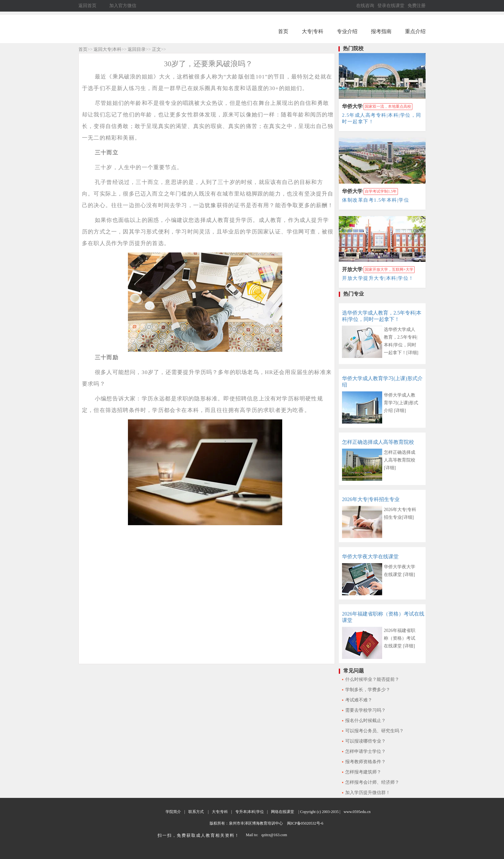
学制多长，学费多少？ (368, 690)
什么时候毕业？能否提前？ (372, 679)
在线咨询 (365, 6)
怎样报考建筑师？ (363, 772)
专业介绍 (347, 31)
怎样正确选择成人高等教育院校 (378, 442)
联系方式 (196, 812)
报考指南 (381, 31)
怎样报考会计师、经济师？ (372, 782)
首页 (283, 31)
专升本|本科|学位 (250, 812)
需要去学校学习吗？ (365, 710)
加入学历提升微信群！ (368, 793)
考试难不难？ (359, 700)
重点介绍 (415, 31)
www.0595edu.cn (357, 812)
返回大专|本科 (108, 49)
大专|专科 (313, 31)
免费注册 (417, 6)
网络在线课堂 (283, 812)
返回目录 (137, 49)
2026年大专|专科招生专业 (371, 499)
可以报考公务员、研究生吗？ (374, 731)
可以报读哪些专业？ (365, 741)
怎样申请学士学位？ (365, 751)
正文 (157, 49)
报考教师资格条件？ (365, 762)
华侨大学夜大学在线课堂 (370, 557)
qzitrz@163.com (274, 835)
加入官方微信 (123, 6)
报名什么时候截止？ (365, 721)
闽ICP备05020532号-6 (305, 823)
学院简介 (173, 812)
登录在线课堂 (391, 6)
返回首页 (87, 6)
